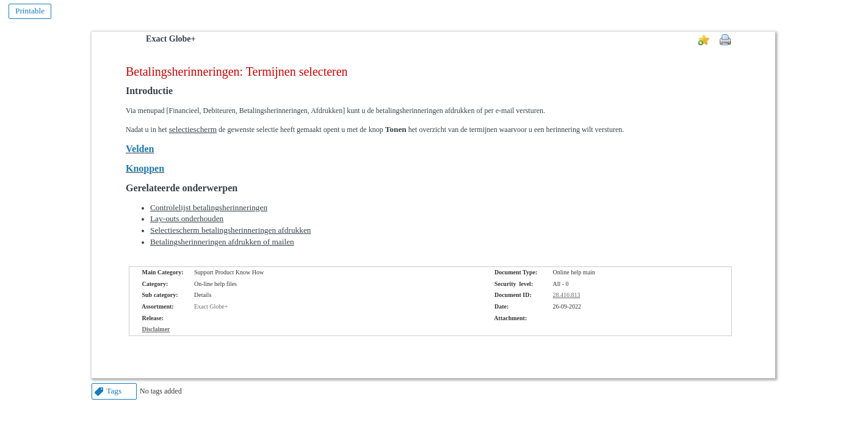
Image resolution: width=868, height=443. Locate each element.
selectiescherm (193, 129)
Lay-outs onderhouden (187, 218)
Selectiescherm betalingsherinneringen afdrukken (231, 230)
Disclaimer (156, 329)
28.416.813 (566, 295)
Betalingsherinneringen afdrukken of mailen (222, 242)
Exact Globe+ (171, 39)
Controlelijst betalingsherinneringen (209, 207)
